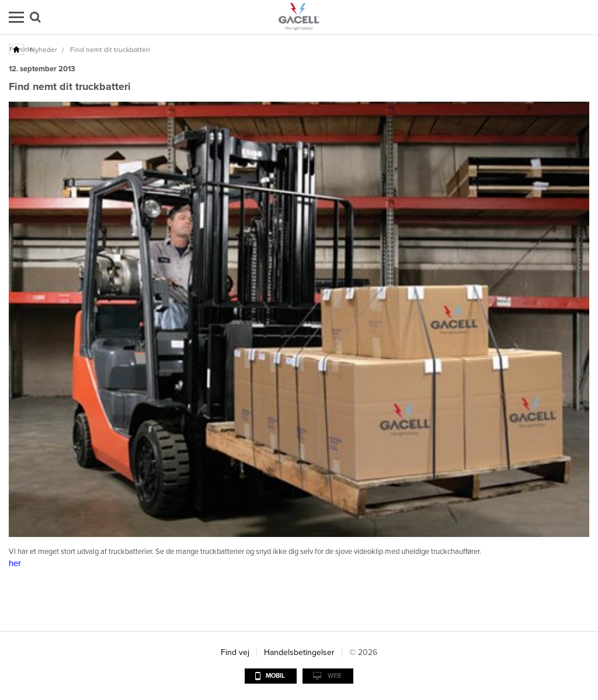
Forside (17, 49)
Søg (35, 17)
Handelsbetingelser (299, 652)
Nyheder (44, 50)
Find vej (235, 652)
